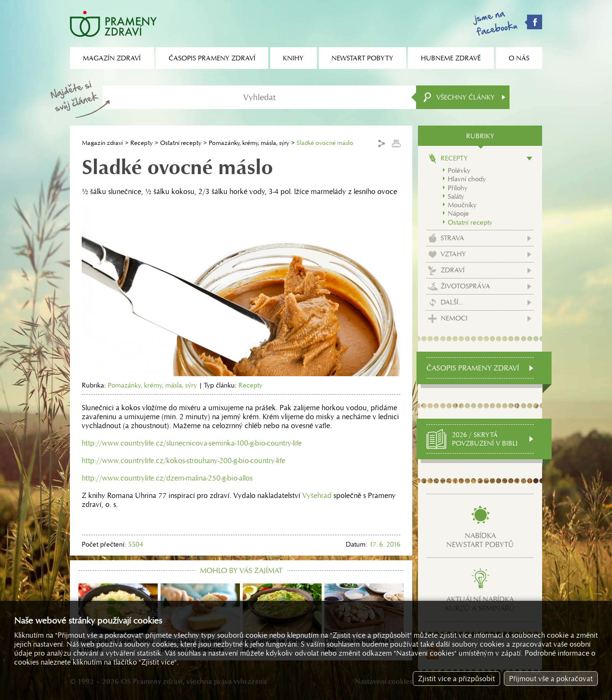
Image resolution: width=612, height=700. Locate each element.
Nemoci (454, 318)
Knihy (293, 58)
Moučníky (462, 205)
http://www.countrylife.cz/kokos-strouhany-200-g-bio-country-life (183, 460)
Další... (452, 302)
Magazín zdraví (102, 143)
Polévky (459, 170)
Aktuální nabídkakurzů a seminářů (480, 604)
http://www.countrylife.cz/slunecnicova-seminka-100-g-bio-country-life (192, 443)
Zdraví (453, 270)
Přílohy (458, 188)
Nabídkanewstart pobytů (480, 540)
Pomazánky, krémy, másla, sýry (249, 143)
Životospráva (465, 286)
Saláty (456, 196)
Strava (452, 238)
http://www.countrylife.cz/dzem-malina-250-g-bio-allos (167, 478)
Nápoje (458, 213)
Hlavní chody (467, 179)
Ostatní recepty (181, 143)
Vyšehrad (317, 495)
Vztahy (453, 254)
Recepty (141, 143)
